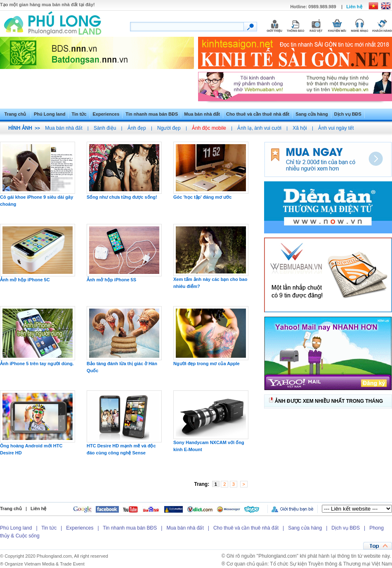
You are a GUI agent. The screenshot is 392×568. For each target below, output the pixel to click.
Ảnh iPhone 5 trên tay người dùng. (37, 364)
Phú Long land (50, 114)
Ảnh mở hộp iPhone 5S (111, 280)
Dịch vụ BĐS (348, 114)
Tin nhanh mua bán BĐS (152, 114)
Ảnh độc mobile (209, 128)
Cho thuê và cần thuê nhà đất (258, 114)
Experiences (106, 114)
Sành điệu (105, 128)
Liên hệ (354, 7)
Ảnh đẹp (137, 128)
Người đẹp (169, 128)
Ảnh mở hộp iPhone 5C (25, 280)
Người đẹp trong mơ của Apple (207, 364)
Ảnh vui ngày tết (336, 128)
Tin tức (79, 114)
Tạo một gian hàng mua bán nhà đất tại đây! (47, 5)
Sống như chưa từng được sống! (122, 197)
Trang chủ (15, 114)
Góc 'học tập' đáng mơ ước (202, 197)
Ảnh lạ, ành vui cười (259, 128)
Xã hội (300, 128)
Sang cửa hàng (312, 114)
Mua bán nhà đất (202, 114)
